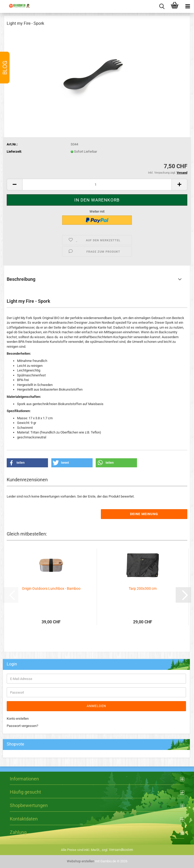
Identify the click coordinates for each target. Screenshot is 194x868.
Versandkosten (121, 850)
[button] (14, 185)
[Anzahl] (97, 185)
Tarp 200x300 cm (143, 588)
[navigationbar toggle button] (188, 6)
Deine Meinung (144, 514)
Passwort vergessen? (22, 726)
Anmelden (96, 706)
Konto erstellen (18, 719)
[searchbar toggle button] (162, 6)
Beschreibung (21, 279)
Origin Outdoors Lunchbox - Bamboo (51, 588)
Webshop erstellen (80, 861)
